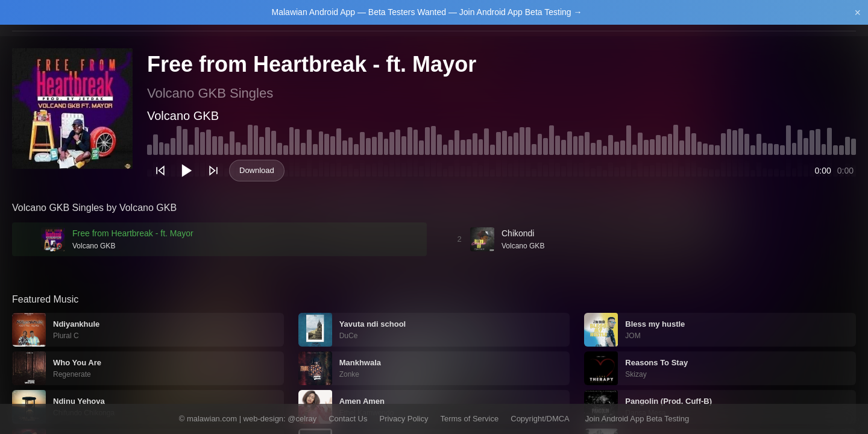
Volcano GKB (183, 116)
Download (257, 170)
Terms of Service (469, 419)
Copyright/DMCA (540, 419)
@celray (302, 419)
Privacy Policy (404, 419)
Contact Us (348, 419)
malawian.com (212, 419)
